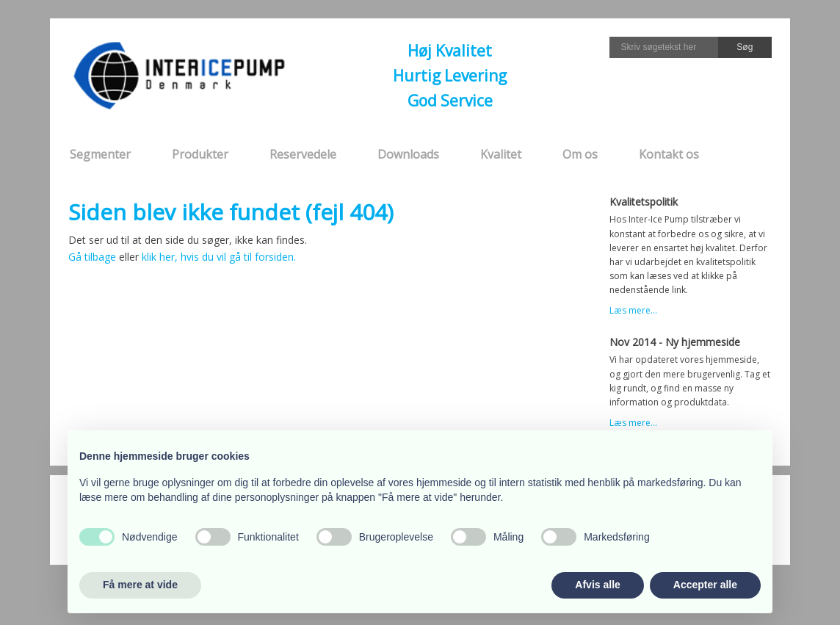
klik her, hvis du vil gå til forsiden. (219, 257)
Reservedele (303, 154)
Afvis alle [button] (597, 585)
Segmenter (100, 154)
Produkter (200, 154)
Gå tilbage (92, 257)
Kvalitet (501, 154)
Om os (580, 154)
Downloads (408, 154)
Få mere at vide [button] (140, 585)
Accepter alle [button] (705, 585)
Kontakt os (669, 154)
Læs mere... (633, 310)
